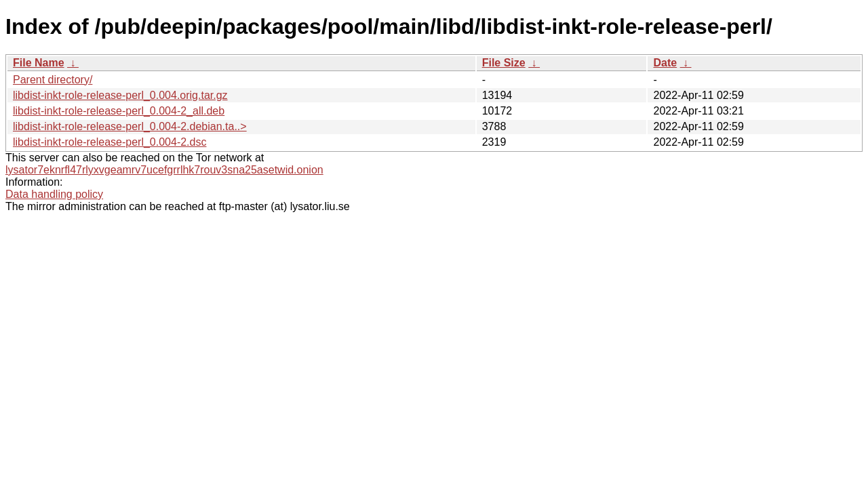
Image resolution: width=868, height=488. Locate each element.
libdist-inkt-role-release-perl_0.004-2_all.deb (119, 111)
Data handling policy (54, 194)
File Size (504, 63)
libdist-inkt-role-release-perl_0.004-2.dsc (110, 142)
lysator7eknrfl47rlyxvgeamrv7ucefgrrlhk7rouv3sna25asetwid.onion (164, 170)
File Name (39, 63)
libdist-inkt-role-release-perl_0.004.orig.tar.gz (120, 95)
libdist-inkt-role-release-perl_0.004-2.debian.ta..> (130, 126)
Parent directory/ (53, 80)
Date (665, 63)
